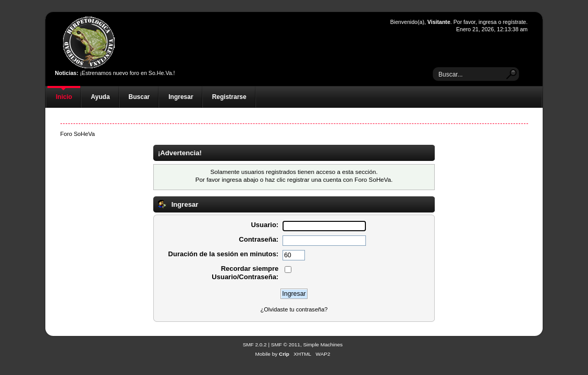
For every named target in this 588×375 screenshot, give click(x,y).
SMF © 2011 (286, 345)
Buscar (139, 97)
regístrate (514, 22)
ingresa (488, 22)
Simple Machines (323, 345)
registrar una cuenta (314, 179)
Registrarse (229, 97)
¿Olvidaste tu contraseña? (294, 309)
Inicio (64, 97)
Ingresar (181, 97)
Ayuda (100, 97)
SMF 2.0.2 (255, 345)
